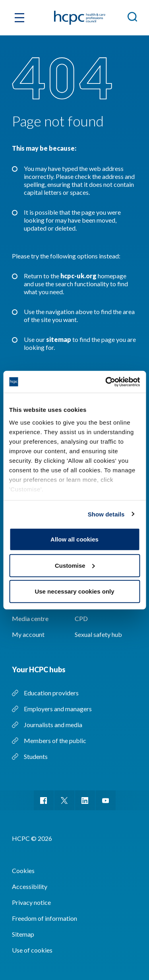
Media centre (30, 618)
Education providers (51, 693)
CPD (81, 618)
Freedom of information (45, 918)
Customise (75, 565)
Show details (106, 514)
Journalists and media (53, 725)
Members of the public (55, 740)
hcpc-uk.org (78, 276)
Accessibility (30, 886)
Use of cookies (32, 950)
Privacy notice (31, 902)
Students (36, 756)
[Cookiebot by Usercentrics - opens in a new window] (106, 382)
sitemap (59, 339)
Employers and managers (58, 709)
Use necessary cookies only (74, 591)
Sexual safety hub (98, 634)
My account (28, 634)
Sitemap (23, 934)
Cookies (23, 870)
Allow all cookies (74, 539)
